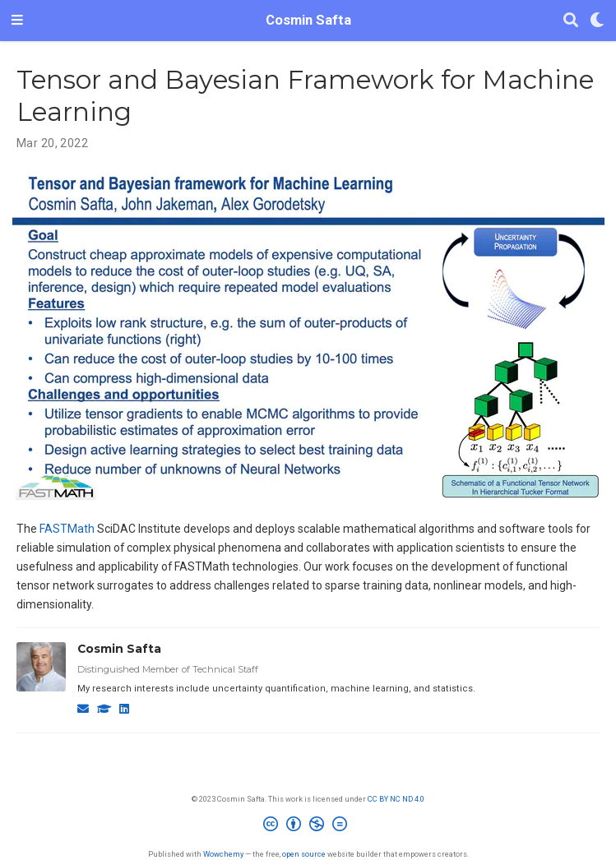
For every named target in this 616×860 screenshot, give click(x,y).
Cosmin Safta (308, 20)
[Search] (571, 21)
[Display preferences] (597, 21)
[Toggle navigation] (17, 21)
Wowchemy (223, 854)
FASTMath (67, 529)
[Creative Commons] (308, 826)
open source (304, 854)
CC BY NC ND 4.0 (396, 799)
